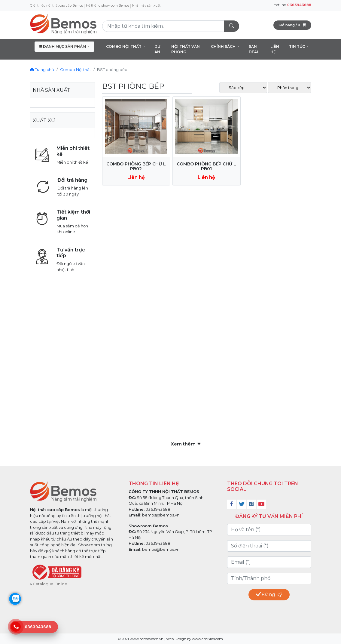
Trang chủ (42, 69)
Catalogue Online (50, 584)
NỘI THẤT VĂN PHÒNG (186, 49)
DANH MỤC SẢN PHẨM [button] (63, 46)
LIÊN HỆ (275, 49)
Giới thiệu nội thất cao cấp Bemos (56, 6)
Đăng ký (269, 595)
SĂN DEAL (254, 49)
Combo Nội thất (76, 69)
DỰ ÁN (157, 49)
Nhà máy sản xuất (146, 6)
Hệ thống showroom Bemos (108, 6)
